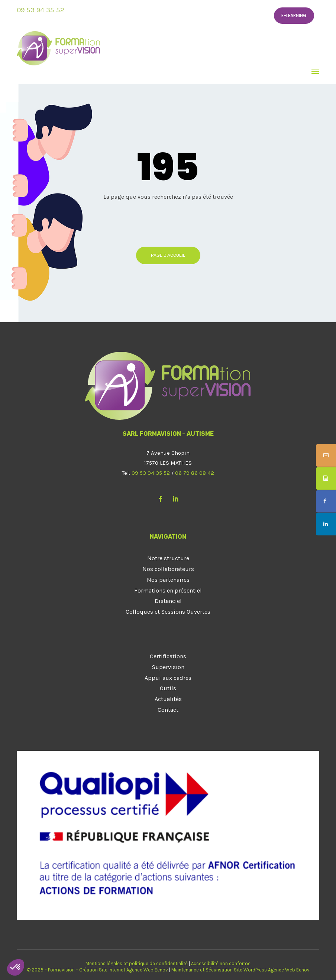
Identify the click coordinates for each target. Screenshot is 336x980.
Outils (168, 688)
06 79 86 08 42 (195, 473)
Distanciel (168, 601)
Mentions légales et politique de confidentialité (137, 963)
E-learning (294, 15)
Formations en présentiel (168, 590)
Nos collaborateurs (168, 569)
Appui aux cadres (168, 678)
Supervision (168, 667)
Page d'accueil (168, 255)
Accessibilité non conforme (221, 963)
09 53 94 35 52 (41, 10)
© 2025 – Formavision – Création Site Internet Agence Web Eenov (97, 970)
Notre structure (168, 558)
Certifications (168, 656)
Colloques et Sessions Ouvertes (168, 612)
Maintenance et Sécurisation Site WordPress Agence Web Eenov (240, 970)
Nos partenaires (168, 580)
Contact (168, 710)
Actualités (168, 699)
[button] (16, 967)
